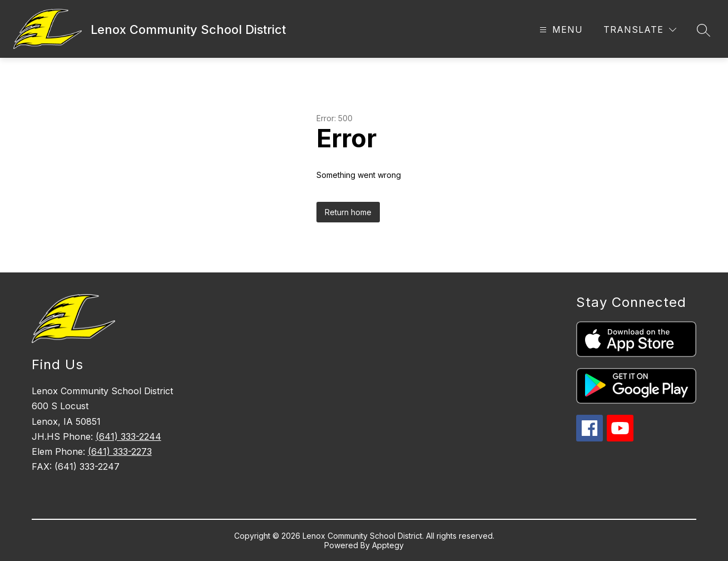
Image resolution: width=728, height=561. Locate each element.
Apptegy (388, 545)
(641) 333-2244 (128, 436)
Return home (348, 212)
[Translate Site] (640, 30)
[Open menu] (560, 30)
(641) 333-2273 (120, 451)
